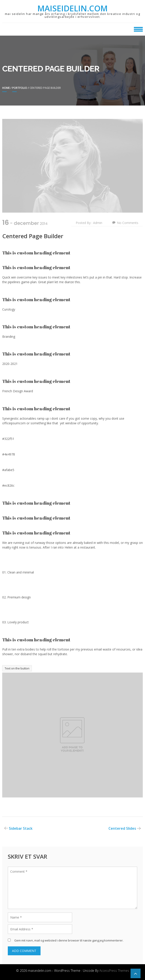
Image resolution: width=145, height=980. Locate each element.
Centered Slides (122, 828)
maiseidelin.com (72, 8)
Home (6, 88)
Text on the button (17, 668)
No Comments (128, 223)
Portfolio (20, 88)
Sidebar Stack (21, 828)
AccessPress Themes (114, 971)
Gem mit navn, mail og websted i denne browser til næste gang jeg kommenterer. (69, 940)
